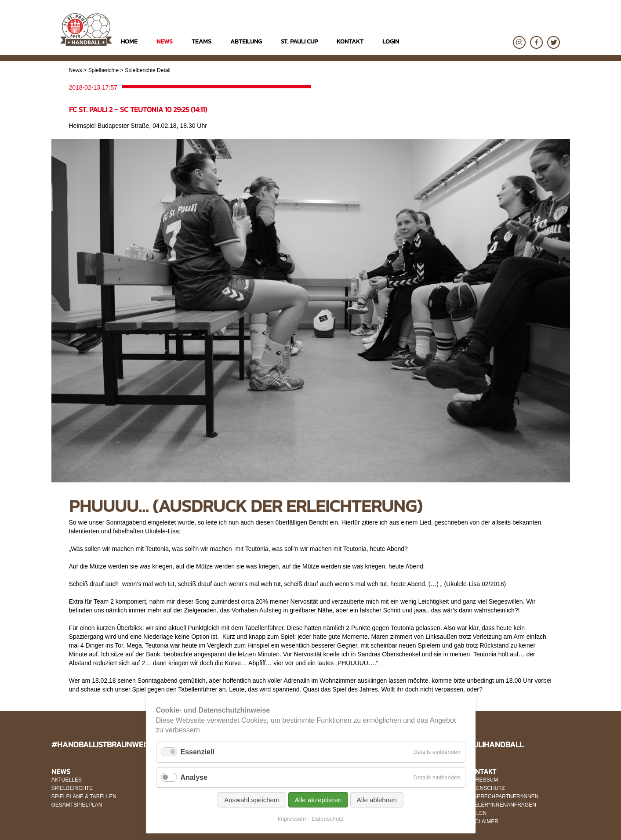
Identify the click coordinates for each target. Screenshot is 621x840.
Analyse (194, 777)
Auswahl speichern (252, 800)
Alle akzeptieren (318, 800)
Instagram (519, 42)
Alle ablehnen (377, 800)
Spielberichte (103, 70)
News (76, 70)
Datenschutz (327, 819)
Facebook (536, 42)
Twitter (554, 42)
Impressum (292, 819)
